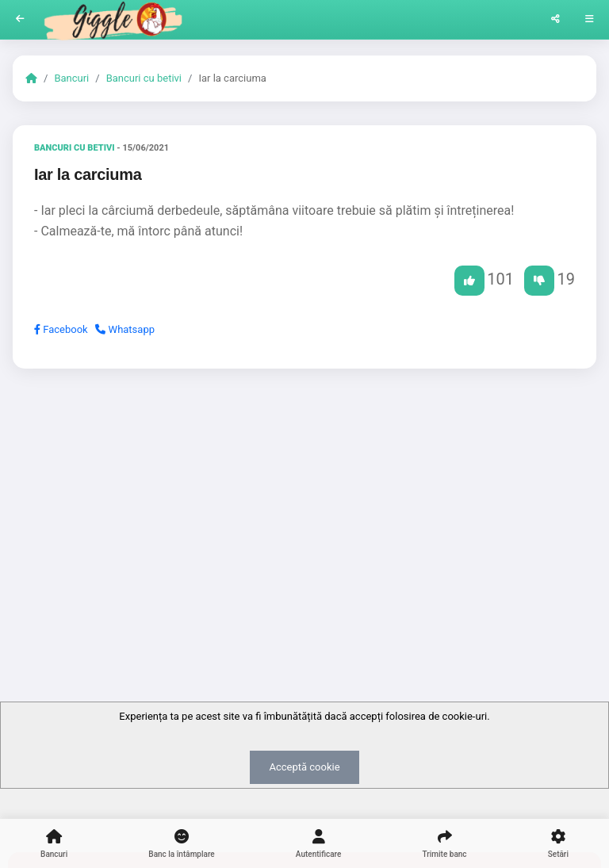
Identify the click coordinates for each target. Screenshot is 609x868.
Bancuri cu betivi (144, 78)
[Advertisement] (304, 503)
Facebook (61, 329)
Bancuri (71, 78)
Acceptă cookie (304, 767)
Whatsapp (125, 329)
